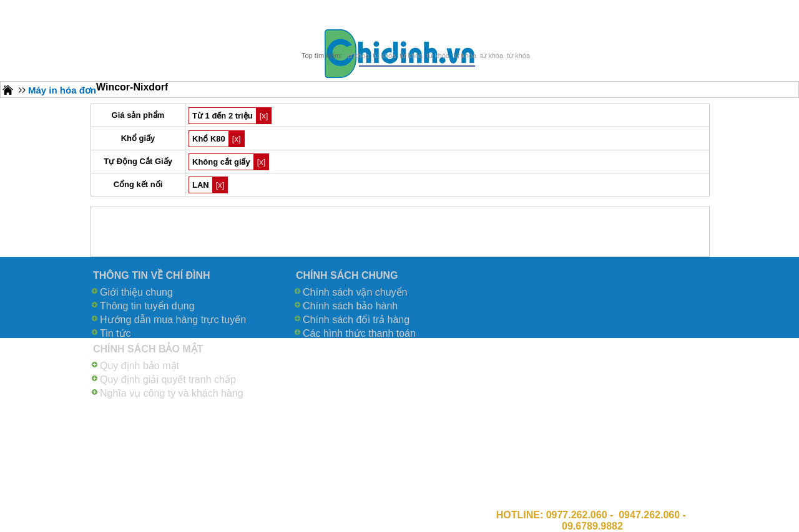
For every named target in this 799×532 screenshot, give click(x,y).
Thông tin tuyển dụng (147, 306)
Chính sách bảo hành (350, 306)
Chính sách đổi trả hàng (356, 320)
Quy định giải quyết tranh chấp (168, 380)
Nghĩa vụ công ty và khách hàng (172, 393)
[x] (264, 116)
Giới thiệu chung (136, 292)
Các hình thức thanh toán (359, 333)
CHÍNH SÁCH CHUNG (347, 275)
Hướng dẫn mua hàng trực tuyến (173, 320)
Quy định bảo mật (140, 366)
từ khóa (357, 56)
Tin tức (115, 333)
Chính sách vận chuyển (355, 292)
